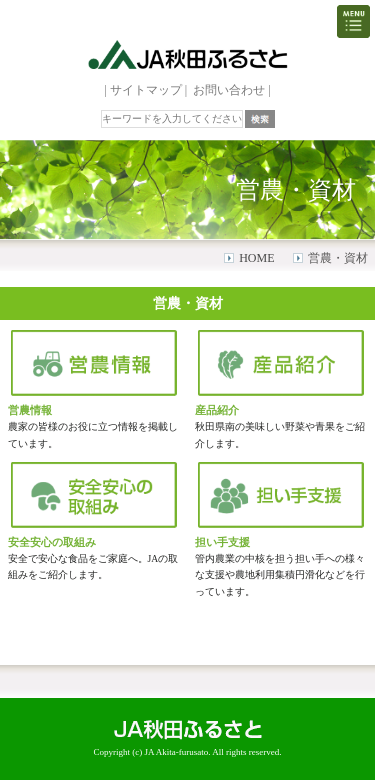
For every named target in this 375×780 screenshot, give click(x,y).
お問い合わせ (229, 90)
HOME (256, 258)
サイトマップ (146, 90)
